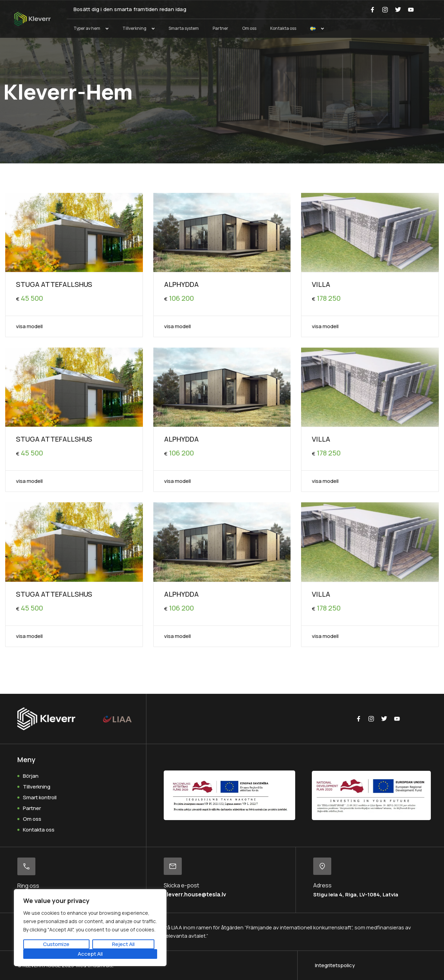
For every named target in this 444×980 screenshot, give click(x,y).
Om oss (249, 28)
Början (31, 776)
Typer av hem (87, 28)
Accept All (90, 954)
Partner (220, 28)
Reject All (123, 944)
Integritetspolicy (335, 965)
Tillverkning (134, 28)
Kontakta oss (283, 28)
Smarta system (184, 28)
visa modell (29, 326)
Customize (56, 944)
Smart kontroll (40, 797)
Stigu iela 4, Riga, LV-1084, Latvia (356, 894)
